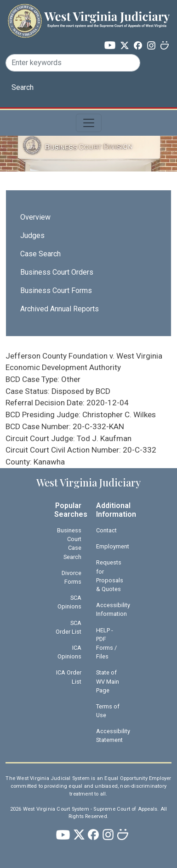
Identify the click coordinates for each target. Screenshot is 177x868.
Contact (106, 530)
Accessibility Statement (113, 735)
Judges (32, 235)
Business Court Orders (57, 272)
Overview (35, 217)
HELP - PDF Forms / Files (106, 644)
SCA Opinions (69, 602)
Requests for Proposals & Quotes (110, 576)
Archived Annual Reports (60, 309)
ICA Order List (69, 677)
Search (23, 87)
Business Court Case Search (69, 544)
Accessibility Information (113, 609)
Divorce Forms (71, 577)
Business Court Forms (56, 290)
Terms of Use (108, 711)
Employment (113, 546)
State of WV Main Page (108, 681)
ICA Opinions (69, 652)
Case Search (40, 254)
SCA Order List (69, 627)
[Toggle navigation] (89, 123)
